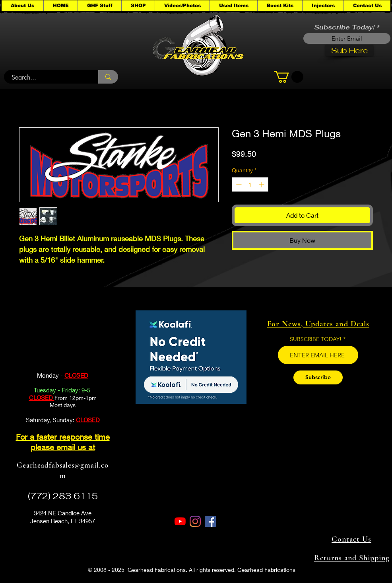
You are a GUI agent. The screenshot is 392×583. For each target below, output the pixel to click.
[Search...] (47, 78)
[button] (99, 6)
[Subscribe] (318, 377)
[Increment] (262, 184)
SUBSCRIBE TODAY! (316, 339)
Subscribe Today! (344, 27)
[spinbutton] (250, 184)
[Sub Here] (349, 50)
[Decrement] (238, 184)
